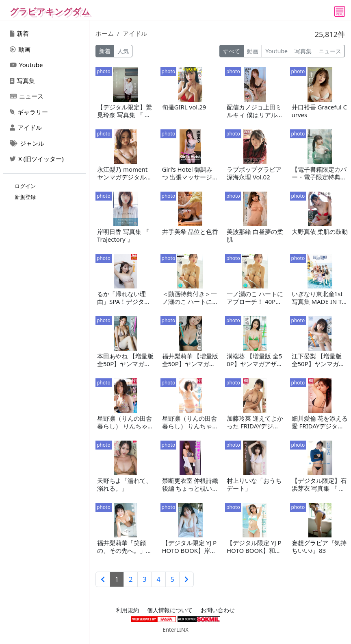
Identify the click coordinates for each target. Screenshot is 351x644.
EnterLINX (175, 630)
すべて (232, 51)
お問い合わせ (218, 610)
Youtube (26, 65)
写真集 (22, 81)
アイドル (26, 127)
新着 (19, 33)
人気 (123, 51)
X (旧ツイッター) (37, 159)
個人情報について (170, 610)
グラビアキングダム (50, 11)
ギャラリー (29, 112)
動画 (20, 49)
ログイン (25, 186)
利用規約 (128, 610)
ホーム (105, 33)
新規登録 (25, 197)
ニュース (27, 96)
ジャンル (27, 143)
